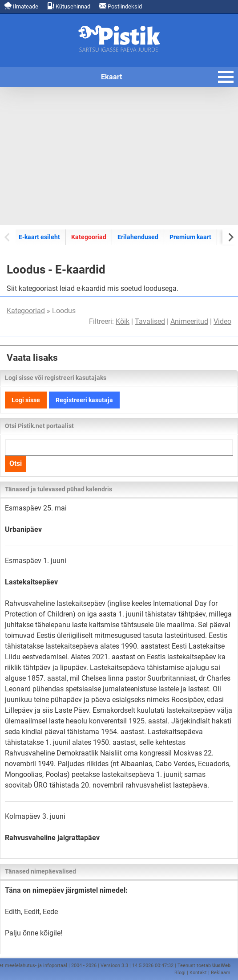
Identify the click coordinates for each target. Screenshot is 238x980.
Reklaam (221, 973)
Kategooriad (89, 237)
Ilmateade (21, 6)
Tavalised (150, 321)
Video (222, 321)
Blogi (180, 973)
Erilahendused (138, 237)
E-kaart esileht (39, 237)
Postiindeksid (121, 6)
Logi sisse (26, 400)
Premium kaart (190, 237)
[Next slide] (230, 237)
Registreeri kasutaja (84, 400)
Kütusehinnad (69, 6)
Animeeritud (189, 321)
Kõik (123, 321)
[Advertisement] (119, 156)
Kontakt (198, 973)
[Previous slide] (8, 237)
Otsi (16, 463)
